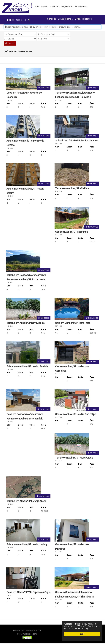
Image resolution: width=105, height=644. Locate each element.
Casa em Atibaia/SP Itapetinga (71, 232)
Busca (10, 43)
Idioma (67, 19)
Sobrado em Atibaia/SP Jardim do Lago (27, 544)
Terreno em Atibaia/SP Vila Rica (72, 188)
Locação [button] (55, 7)
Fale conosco (81, 7)
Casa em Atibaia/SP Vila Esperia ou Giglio (28, 592)
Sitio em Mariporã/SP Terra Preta (73, 323)
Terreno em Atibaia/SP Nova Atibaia (26, 323)
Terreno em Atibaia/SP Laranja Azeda (26, 501)
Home (37, 7)
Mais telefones (83, 19)
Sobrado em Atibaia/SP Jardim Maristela (77, 141)
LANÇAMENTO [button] (67, 7)
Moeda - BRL (55, 19)
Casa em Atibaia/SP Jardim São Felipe (76, 414)
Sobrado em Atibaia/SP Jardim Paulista (27, 366)
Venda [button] (45, 7)
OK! (82, 634)
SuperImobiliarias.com (27, 634)
